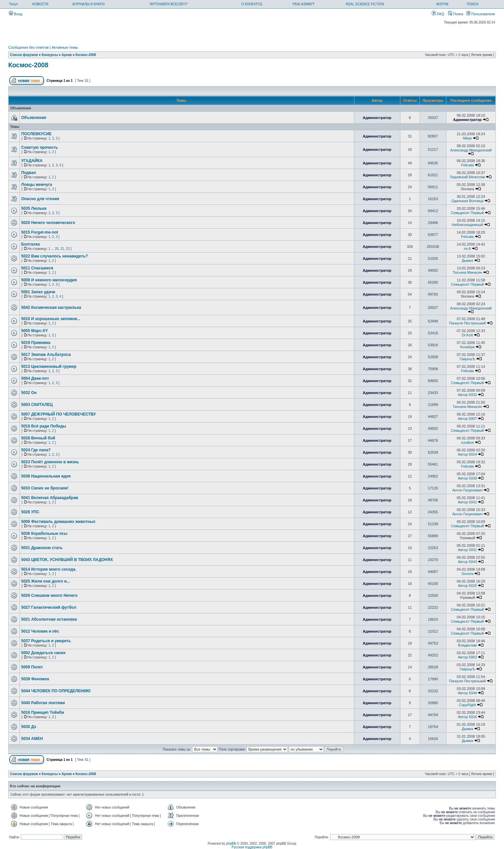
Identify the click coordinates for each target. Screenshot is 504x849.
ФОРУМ (442, 4)
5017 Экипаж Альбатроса (46, 355)
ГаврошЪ (467, 359)
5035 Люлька (34, 208)
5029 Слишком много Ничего (49, 595)
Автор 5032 (468, 395)
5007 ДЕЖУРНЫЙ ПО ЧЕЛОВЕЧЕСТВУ (59, 414)
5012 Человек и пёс (40, 631)
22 (68, 249)
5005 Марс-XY (35, 331)
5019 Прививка (36, 343)
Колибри (467, 347)
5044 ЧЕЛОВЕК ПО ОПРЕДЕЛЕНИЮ (56, 691)
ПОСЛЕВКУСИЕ (36, 134)
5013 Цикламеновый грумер (49, 367)
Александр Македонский (471, 150)
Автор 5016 (468, 717)
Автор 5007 (468, 419)
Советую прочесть (40, 147)
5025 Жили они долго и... (46, 581)
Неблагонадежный (467, 225)
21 (62, 249)
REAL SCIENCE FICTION (365, 4)
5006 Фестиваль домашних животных (58, 522)
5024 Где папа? (36, 450)
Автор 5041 (468, 502)
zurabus (467, 442)
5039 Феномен (35, 679)
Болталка (30, 244)
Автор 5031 (468, 550)
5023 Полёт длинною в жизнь (50, 462)
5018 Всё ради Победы (44, 426)
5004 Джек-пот (35, 378)
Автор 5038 (468, 478)
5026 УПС (30, 512)
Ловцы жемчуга (37, 185)
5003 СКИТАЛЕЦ (37, 405)
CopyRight (467, 705)
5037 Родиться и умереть (46, 641)
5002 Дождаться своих (43, 653)
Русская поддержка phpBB (252, 847)
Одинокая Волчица (467, 201)
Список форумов (24, 55)
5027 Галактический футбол (49, 607)
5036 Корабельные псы (44, 534)
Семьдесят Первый (467, 213)
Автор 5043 (468, 562)
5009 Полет (32, 667)
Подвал (29, 173)
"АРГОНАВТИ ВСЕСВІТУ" (169, 4)
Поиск (456, 14)
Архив (67, 55)
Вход (16, 14)
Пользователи (481, 14)
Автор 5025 (468, 586)
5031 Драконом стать (42, 548)
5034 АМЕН (32, 739)
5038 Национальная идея (46, 476)
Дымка (467, 260)
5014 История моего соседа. (49, 569)
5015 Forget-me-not (40, 232)
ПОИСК (473, 4)
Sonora (467, 574)
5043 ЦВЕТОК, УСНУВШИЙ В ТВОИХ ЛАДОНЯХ (67, 560)
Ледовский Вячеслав (468, 177)
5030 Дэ (29, 727)
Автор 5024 (468, 454)
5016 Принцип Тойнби (43, 712)
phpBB (231, 844)
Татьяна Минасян (467, 272)
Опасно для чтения (40, 199)
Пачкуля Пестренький (467, 323)
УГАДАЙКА (32, 161)
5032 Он (29, 393)
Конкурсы (50, 55)
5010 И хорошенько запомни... (51, 319)
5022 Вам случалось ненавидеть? (54, 256)
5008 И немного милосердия (49, 280)
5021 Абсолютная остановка (49, 619)
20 (57, 249)
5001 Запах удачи (38, 292)
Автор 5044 (468, 693)
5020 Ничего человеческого (48, 223)
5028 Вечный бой (38, 438)
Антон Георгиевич (467, 490)
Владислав (467, 645)
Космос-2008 (86, 55)
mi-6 (467, 249)
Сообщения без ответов (28, 47)
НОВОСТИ (40, 4)
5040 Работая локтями (43, 703)
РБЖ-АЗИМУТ (304, 4)
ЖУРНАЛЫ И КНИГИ (88, 4)
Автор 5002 (468, 657)
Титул (13, 4)
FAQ (438, 14)
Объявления (34, 118)
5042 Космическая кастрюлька (51, 308)
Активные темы (65, 47)
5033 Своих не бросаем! (45, 488)
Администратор (377, 118)
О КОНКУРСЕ (252, 4)
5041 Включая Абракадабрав (50, 498)
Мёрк (467, 138)
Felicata (467, 165)
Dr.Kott (468, 335)
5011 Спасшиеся (37, 268)
